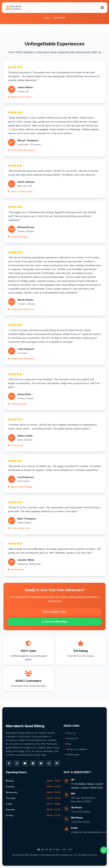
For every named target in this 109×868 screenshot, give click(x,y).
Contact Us (71, 738)
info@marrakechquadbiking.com (89, 832)
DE (50, 850)
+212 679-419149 (81, 812)
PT (71, 850)
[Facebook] (9, 763)
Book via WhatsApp (55, 622)
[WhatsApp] (49, 763)
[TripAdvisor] (57, 763)
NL (58, 850)
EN (39, 850)
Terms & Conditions (75, 749)
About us (70, 733)
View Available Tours (54, 612)
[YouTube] (25, 763)
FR (46, 850)
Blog (67, 744)
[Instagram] (17, 763)
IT (54, 850)
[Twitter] (41, 763)
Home (47, 18)
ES (43, 850)
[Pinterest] (33, 763)
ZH (64, 850)
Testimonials (71, 755)
